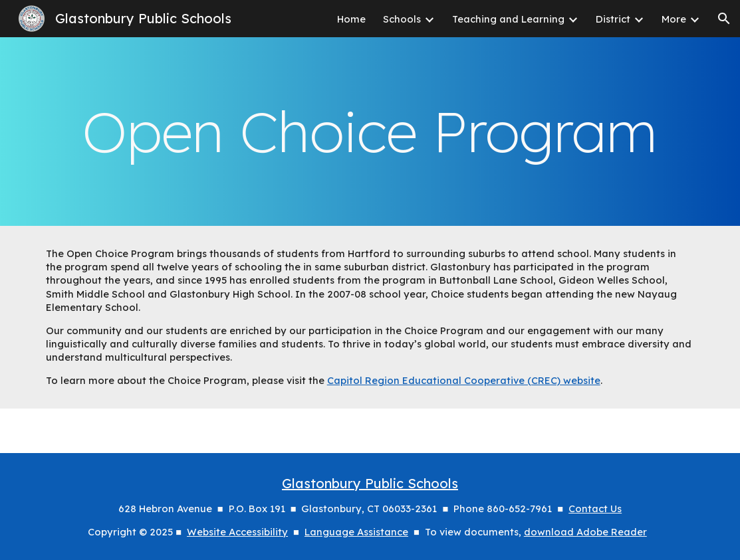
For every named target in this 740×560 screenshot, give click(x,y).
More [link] (674, 19)
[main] (370, 132)
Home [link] (351, 19)
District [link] (613, 19)
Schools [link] (402, 19)
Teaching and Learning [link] (508, 19)
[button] (724, 19)
